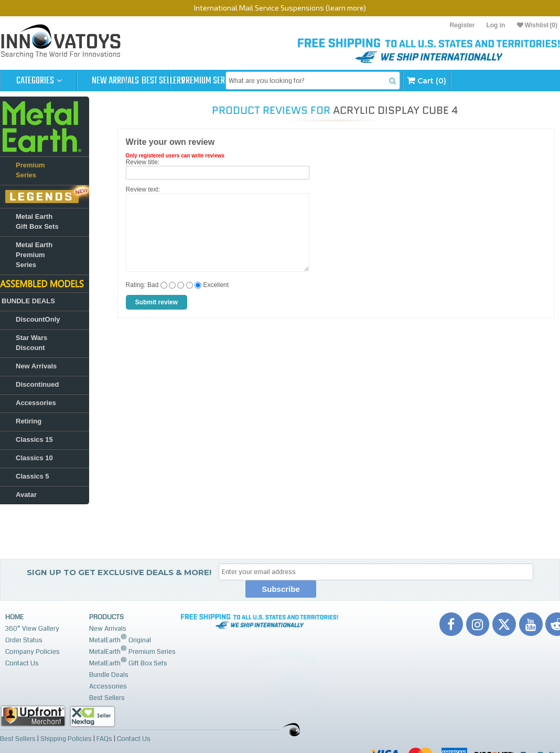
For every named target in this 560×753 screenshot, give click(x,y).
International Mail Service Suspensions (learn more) (280, 8)
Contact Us (22, 663)
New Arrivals (115, 81)
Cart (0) (509, 81)
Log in (496, 25)
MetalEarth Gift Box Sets (128, 662)
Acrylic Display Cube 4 (395, 110)
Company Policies (33, 652)
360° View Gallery (32, 629)
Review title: (143, 162)
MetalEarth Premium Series (132, 650)
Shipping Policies (66, 738)
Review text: (143, 189)
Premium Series (268, 81)
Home (14, 617)
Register (462, 25)
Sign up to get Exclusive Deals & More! (119, 572)
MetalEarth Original (120, 639)
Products (106, 617)
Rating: (136, 285)
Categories (39, 81)
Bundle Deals (109, 675)
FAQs (104, 738)
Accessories (108, 686)
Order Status (24, 640)
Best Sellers (192, 81)
